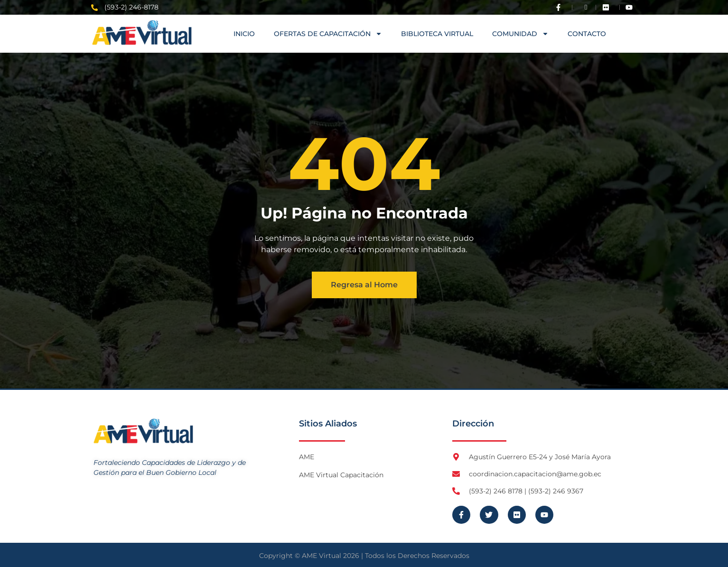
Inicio (244, 34)
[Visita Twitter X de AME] (584, 7)
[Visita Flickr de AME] (608, 7)
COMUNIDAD (520, 34)
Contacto (587, 34)
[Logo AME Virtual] (142, 33)
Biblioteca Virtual (437, 34)
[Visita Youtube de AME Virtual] (631, 7)
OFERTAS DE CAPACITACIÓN (328, 34)
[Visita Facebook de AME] (560, 7)
